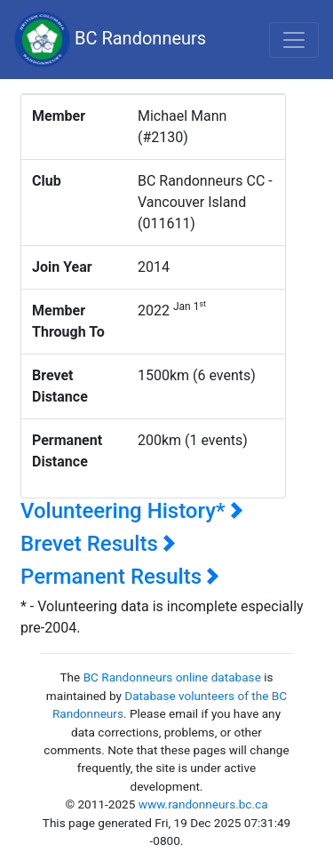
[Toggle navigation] (294, 40)
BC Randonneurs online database (172, 677)
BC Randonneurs (110, 40)
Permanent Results (120, 577)
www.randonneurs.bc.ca (203, 804)
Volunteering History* (132, 511)
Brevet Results (98, 544)
